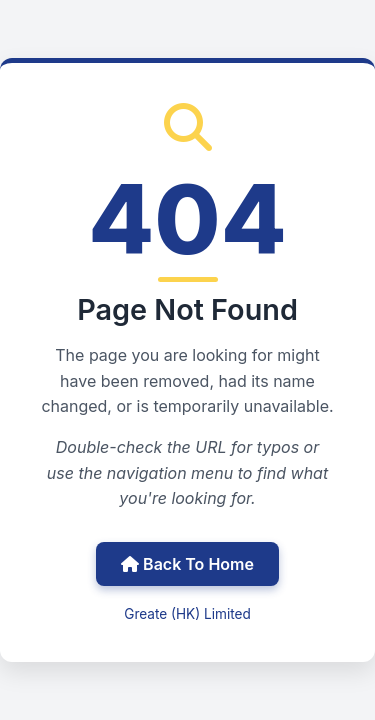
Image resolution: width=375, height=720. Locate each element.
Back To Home (187, 564)
